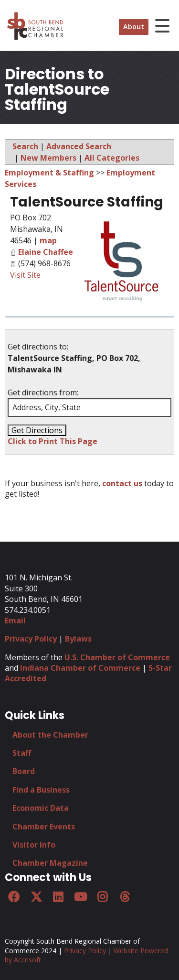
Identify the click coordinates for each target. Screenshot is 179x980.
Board (24, 771)
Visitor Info (34, 845)
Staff (22, 753)
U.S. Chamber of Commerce (117, 657)
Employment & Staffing (49, 173)
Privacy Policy (31, 639)
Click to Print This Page (53, 441)
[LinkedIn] (58, 897)
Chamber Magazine (50, 863)
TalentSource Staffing (87, 202)
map (48, 240)
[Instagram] (103, 897)
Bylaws (78, 639)
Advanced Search (79, 146)
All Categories (112, 158)
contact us (122, 483)
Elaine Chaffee (46, 252)
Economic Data (41, 808)
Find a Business (41, 790)
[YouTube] (80, 897)
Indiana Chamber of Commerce (80, 668)
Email (15, 621)
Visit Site (25, 275)
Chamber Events (44, 827)
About (134, 27)
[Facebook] (14, 897)
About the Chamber (50, 735)
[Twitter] (36, 897)
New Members (48, 158)
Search (25, 146)
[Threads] (125, 897)
